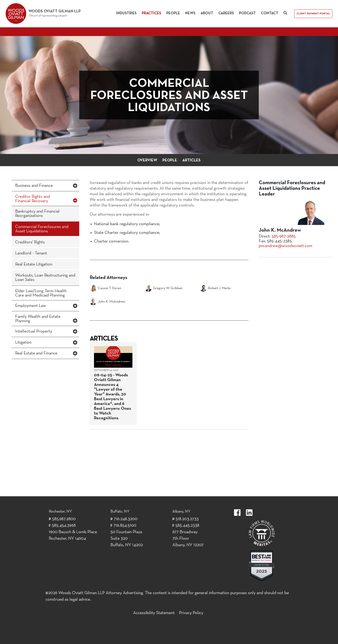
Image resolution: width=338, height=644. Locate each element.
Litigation (23, 342)
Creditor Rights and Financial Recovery (33, 199)
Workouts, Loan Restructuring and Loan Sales (45, 278)
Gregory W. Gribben (164, 288)
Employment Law (31, 306)
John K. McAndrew (107, 302)
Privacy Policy (191, 613)
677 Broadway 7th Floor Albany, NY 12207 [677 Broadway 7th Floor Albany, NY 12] (188, 539)
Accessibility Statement (154, 613)
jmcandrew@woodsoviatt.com (286, 246)
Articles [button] (191, 160)
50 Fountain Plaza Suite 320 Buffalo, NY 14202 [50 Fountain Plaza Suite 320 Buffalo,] (127, 539)
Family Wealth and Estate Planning (38, 319)
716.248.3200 (126, 519)
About (207, 13)
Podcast (247, 13)
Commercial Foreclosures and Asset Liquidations (42, 229)
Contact (270, 13)
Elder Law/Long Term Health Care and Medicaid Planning (41, 293)
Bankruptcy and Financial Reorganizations (37, 214)
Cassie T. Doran (105, 288)
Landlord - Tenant (31, 253)
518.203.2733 (187, 519)
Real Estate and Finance (36, 353)
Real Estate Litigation (34, 264)
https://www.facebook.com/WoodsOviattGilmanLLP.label (237, 513)
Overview (147, 160)
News (190, 13)
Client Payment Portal (313, 14)
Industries (126, 13)
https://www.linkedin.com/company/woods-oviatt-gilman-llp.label (249, 513)
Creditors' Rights (30, 242)
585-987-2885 (284, 236)
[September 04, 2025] (113, 383)
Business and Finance (34, 186)
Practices (151, 13)
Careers (226, 13)
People (173, 13)
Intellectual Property (34, 331)
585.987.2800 (64, 519)
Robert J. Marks (215, 288)
